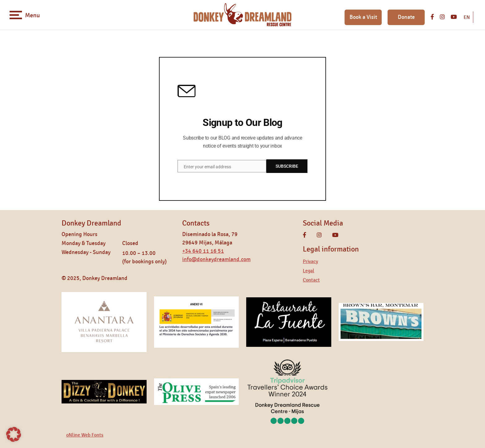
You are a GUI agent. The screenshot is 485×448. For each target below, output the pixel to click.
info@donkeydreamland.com (216, 260)
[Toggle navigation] (16, 15)
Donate (406, 17)
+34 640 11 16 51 (203, 251)
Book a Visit (363, 17)
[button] (14, 434)
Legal (309, 271)
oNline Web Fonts (85, 435)
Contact (311, 280)
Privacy (310, 261)
